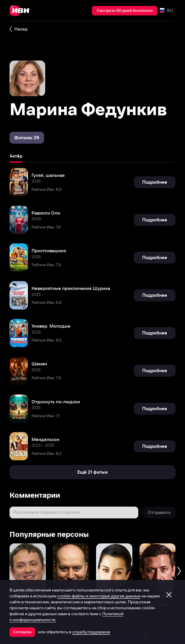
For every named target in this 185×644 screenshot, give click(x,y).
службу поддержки (91, 632)
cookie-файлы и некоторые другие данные (99, 596)
